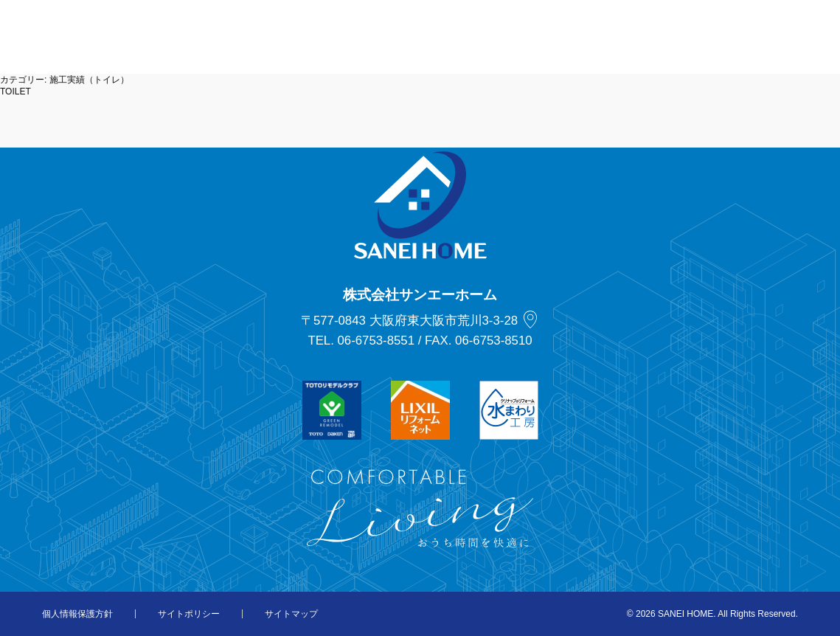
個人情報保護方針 (77, 614)
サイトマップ (291, 614)
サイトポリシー (189, 614)
